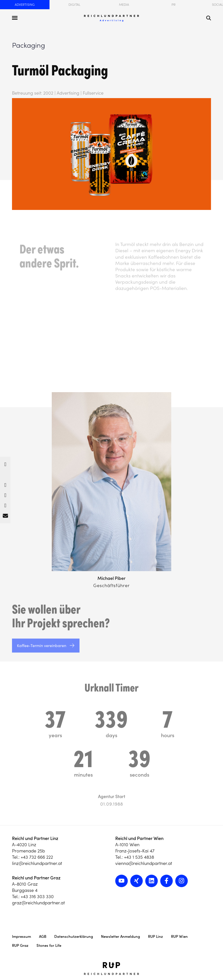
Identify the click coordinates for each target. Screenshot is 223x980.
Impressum (21, 936)
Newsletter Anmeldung (120, 936)
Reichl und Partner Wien (139, 838)
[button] (5, 463)
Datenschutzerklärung (74, 936)
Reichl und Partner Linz (35, 838)
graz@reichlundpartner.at (38, 903)
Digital (74, 5)
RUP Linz (155, 936)
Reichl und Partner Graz (36, 878)
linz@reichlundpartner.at (37, 863)
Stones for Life (49, 945)
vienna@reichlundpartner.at (144, 863)
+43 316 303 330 (37, 897)
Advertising (25, 5)
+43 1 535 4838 (139, 857)
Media (124, 5)
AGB (43, 936)
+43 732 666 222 (37, 857)
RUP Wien (179, 936)
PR (173, 5)
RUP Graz (20, 945)
